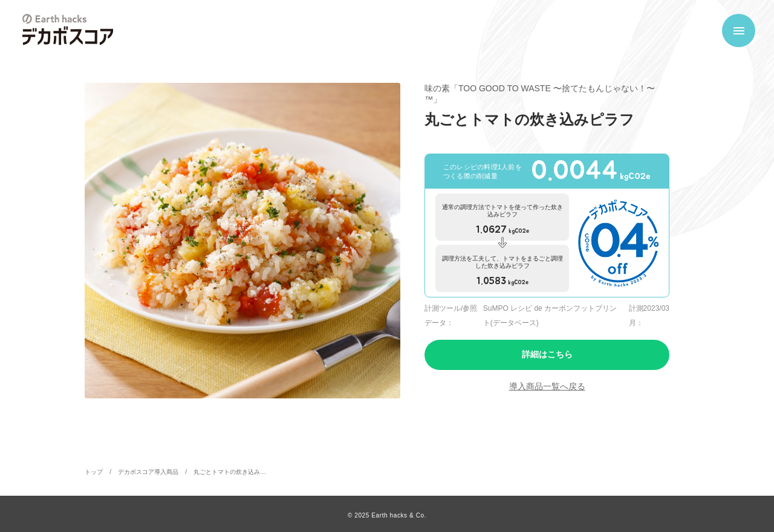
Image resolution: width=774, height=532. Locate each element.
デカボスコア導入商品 (148, 472)
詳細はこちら (547, 354)
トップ (94, 472)
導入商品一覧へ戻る (547, 386)
